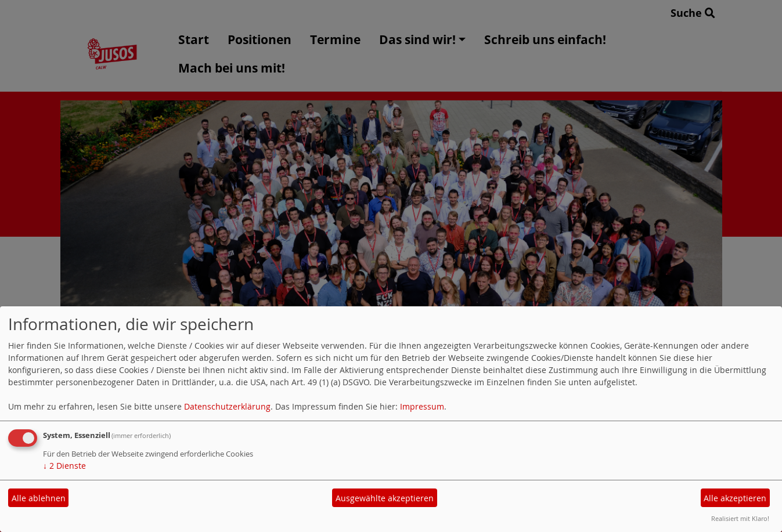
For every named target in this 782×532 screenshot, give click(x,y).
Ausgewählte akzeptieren (385, 498)
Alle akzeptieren (735, 498)
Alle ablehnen (39, 498)
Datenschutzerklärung (227, 406)
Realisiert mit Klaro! (740, 518)
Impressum (422, 406)
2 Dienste (64, 466)
